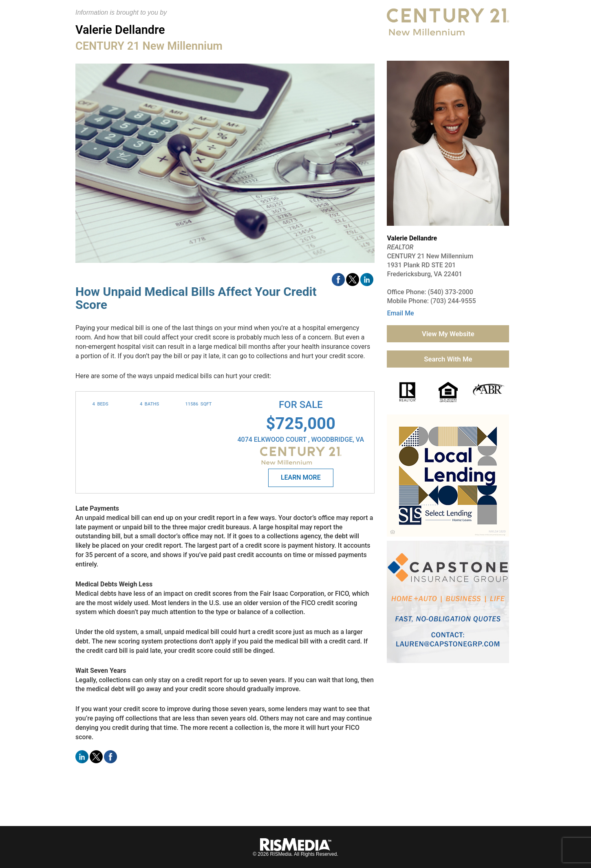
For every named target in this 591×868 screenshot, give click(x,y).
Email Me (400, 313)
